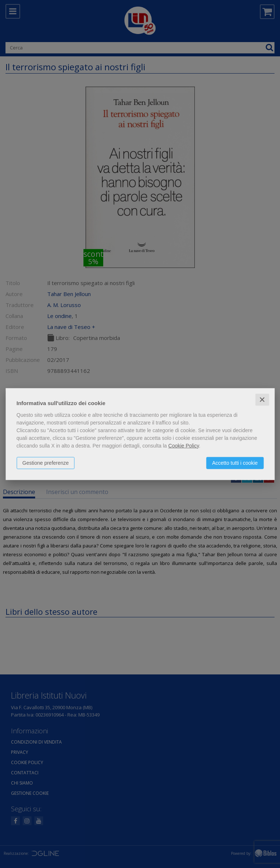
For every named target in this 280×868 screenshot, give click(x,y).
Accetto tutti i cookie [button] (235, 463)
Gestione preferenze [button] (46, 463)
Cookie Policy (184, 445)
